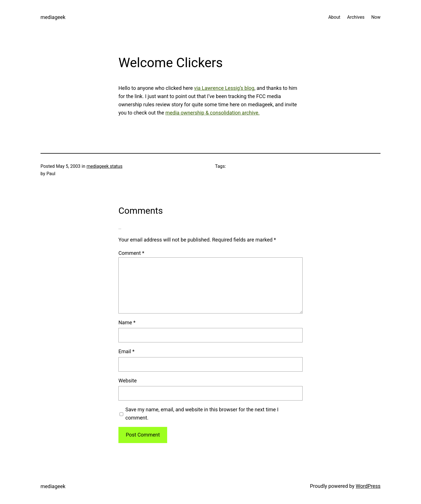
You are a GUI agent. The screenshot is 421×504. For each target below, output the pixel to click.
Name (127, 322)
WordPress (368, 486)
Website (127, 381)
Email (126, 351)
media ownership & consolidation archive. (212, 113)
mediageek (53, 17)
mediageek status (104, 166)
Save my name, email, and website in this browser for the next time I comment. (202, 414)
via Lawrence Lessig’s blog (224, 88)
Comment (131, 253)
